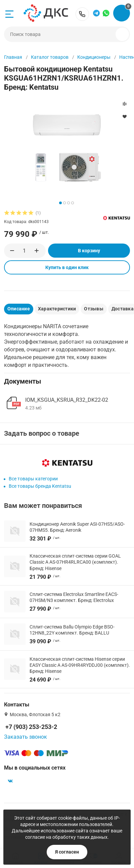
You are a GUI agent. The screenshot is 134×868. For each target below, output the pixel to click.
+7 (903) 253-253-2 (82, 14)
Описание (19, 309)
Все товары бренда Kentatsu (40, 486)
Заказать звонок (26, 737)
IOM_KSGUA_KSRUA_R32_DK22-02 (67, 400)
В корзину (89, 251)
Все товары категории (33, 479)
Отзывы (94, 309)
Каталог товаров (50, 57)
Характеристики (57, 309)
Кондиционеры (94, 57)
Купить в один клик (67, 267)
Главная (13, 57)
